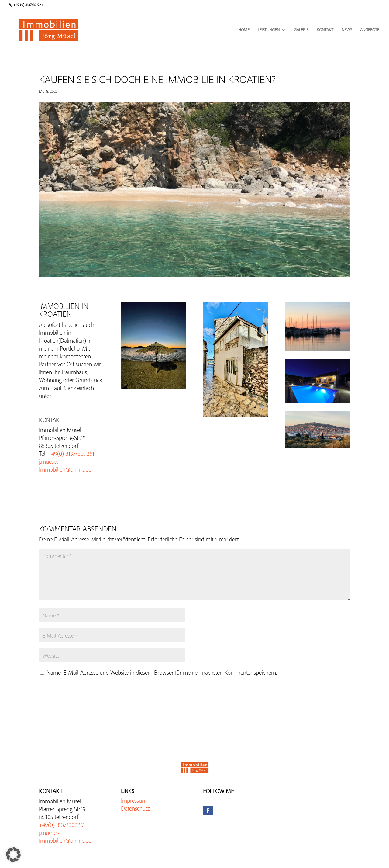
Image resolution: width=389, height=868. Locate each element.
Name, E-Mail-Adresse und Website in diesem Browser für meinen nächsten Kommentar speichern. (162, 672)
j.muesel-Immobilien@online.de (65, 465)
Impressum (134, 800)
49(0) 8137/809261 (73, 453)
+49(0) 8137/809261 (62, 825)
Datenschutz (135, 808)
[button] (13, 855)
